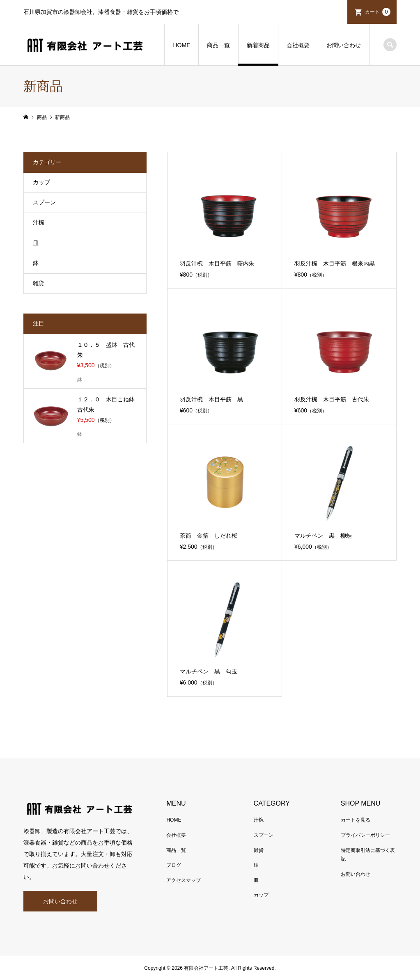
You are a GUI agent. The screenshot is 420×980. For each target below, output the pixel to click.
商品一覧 (218, 45)
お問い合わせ (344, 45)
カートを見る (356, 820)
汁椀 (39, 222)
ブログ (174, 865)
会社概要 (298, 45)
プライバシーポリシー (365, 835)
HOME (181, 45)
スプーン (44, 202)
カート (378, 12)
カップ (41, 182)
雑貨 (39, 283)
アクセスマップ (184, 880)
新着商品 (258, 45)
